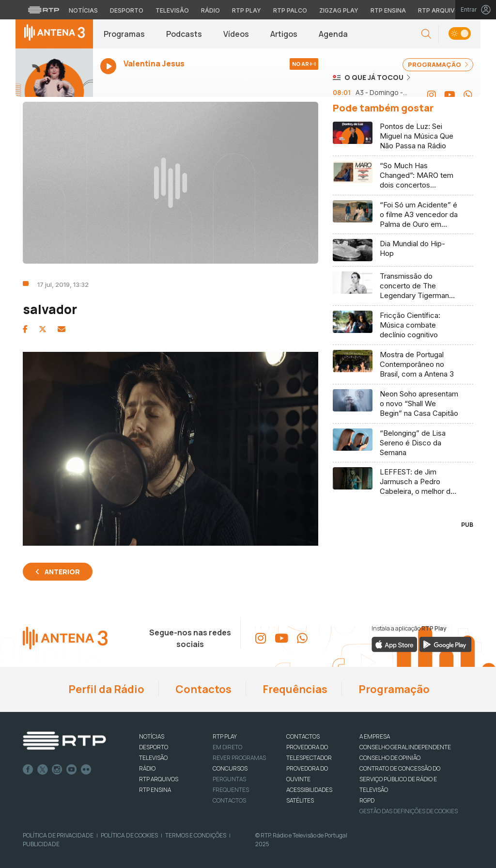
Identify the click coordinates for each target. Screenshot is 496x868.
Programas (124, 34)
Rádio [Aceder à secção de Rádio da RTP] (210, 10)
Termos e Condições (196, 835)
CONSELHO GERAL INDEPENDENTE (405, 747)
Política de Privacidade (58, 835)
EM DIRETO (227, 747)
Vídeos (236, 34)
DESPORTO (154, 747)
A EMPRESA (375, 736)
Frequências (294, 689)
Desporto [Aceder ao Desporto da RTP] (127, 10)
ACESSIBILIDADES (309, 790)
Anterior (62, 572)
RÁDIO (147, 768)
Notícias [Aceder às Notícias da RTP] (83, 10)
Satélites (300, 800)
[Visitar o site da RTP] (44, 10)
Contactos (202, 689)
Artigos (284, 34)
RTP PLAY (225, 736)
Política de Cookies (129, 835)
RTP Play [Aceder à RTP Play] (247, 10)
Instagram (57, 770)
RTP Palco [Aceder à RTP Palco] (290, 10)
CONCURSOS (230, 768)
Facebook (28, 770)
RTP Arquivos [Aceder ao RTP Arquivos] (441, 10)
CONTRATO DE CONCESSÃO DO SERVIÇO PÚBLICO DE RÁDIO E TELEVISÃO (400, 779)
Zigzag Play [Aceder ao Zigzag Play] (339, 10)
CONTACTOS (303, 736)
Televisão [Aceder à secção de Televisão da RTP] (172, 10)
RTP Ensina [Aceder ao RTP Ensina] (388, 10)
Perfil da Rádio (105, 689)
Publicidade (41, 844)
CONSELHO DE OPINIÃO (390, 758)
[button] (426, 34)
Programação (393, 689)
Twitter (43, 770)
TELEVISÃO (153, 758)
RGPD (367, 800)
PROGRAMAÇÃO (438, 64)
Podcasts (184, 34)
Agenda (333, 34)
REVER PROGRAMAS (239, 758)
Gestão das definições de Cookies (409, 811)
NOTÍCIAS (152, 736)
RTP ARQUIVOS (159, 779)
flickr (86, 770)
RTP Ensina (155, 790)
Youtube (72, 770)
